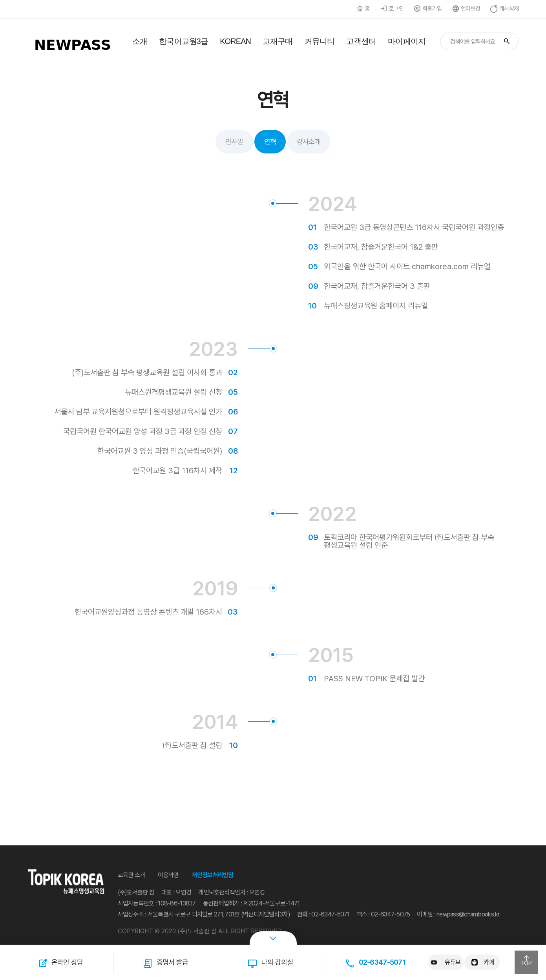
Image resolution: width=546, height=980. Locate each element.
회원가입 (432, 9)
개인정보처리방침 (212, 875)
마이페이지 (407, 41)
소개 (140, 41)
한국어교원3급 (184, 41)
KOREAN (235, 41)
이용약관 (168, 875)
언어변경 (470, 9)
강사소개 (309, 141)
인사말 (234, 141)
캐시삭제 (509, 9)
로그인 (396, 9)
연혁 (270, 141)
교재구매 (278, 41)
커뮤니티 (320, 41)
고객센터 (361, 41)
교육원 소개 (131, 875)
